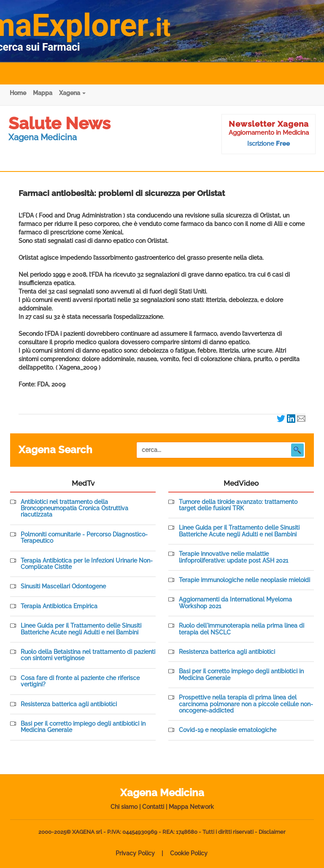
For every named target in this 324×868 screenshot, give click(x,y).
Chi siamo (124, 807)
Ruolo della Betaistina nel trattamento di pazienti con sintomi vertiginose (88, 655)
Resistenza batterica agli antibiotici (69, 704)
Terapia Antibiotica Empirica (59, 606)
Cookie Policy (189, 853)
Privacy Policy (135, 853)
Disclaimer (272, 832)
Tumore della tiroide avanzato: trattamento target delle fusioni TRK (238, 505)
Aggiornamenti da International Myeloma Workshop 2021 (235, 603)
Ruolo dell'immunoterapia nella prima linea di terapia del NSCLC (242, 629)
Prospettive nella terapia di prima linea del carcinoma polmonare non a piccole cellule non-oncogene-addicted (246, 704)
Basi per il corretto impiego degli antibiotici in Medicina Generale (83, 727)
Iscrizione (269, 144)
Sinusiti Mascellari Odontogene (63, 586)
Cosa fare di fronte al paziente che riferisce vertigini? (80, 681)
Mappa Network (191, 807)
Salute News (59, 123)
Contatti (153, 807)
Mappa (43, 93)
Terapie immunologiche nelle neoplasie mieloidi (244, 580)
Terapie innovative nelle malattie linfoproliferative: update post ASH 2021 (234, 557)
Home (18, 93)
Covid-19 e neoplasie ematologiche (228, 730)
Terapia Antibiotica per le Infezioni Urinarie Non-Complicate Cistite (87, 564)
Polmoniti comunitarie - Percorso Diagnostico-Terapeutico (84, 538)
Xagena (72, 93)
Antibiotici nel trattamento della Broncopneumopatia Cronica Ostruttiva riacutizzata (74, 509)
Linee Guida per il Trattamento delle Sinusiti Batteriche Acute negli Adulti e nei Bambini (81, 629)
